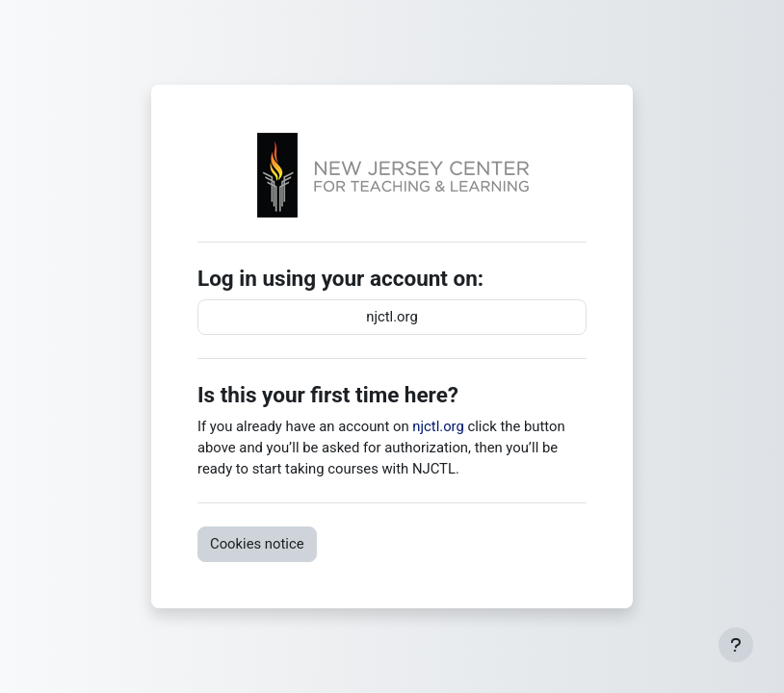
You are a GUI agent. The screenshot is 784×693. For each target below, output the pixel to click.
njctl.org (392, 317)
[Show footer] (736, 645)
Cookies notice (257, 544)
